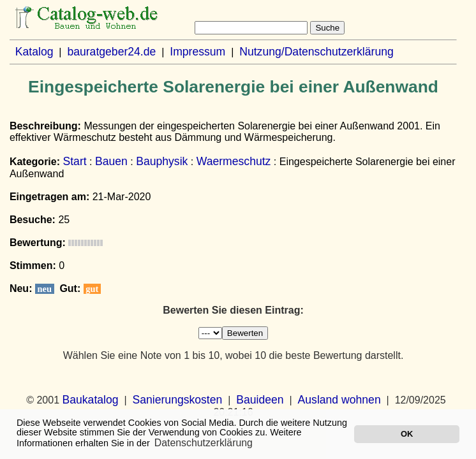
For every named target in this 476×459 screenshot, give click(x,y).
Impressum (197, 52)
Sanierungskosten (177, 400)
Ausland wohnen (339, 400)
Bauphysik (162, 161)
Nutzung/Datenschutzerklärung (316, 52)
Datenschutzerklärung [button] (204, 443)
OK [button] (407, 434)
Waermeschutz (234, 161)
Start (74, 161)
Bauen (111, 161)
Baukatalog (91, 400)
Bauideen (260, 400)
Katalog (34, 52)
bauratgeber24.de (111, 52)
